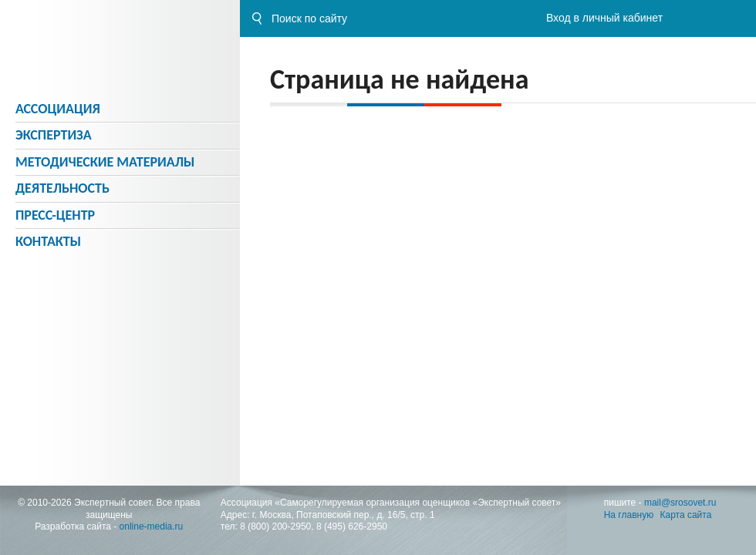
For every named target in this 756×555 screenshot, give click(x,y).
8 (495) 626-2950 (352, 526)
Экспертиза (54, 135)
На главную (629, 515)
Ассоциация (58, 109)
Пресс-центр (55, 215)
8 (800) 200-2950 (275, 526)
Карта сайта (686, 515)
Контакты (48, 241)
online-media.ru (152, 526)
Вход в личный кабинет (604, 18)
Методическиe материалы (105, 162)
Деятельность (62, 188)
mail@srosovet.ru (680, 503)
